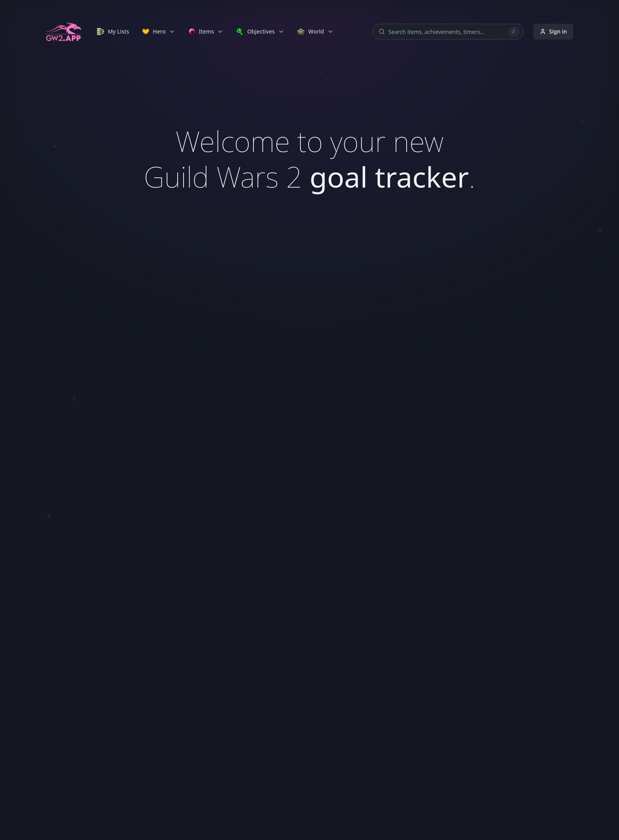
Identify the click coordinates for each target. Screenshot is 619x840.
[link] (113, 32)
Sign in (553, 31)
